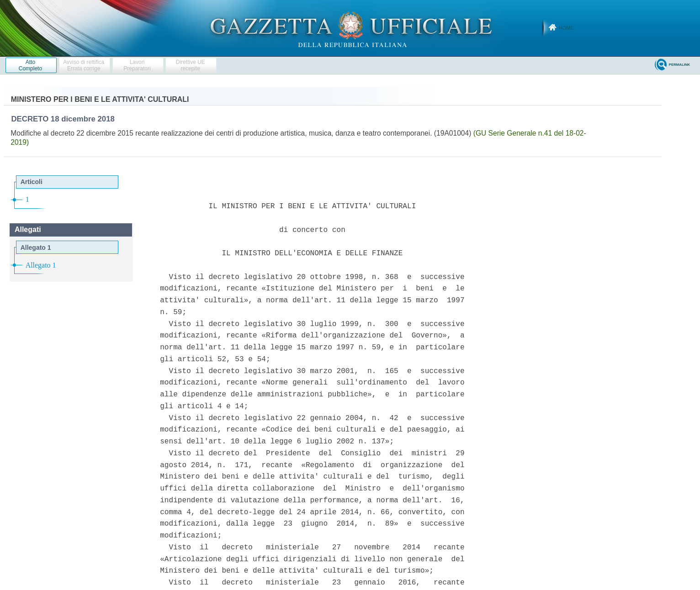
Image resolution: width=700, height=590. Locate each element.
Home (566, 28)
